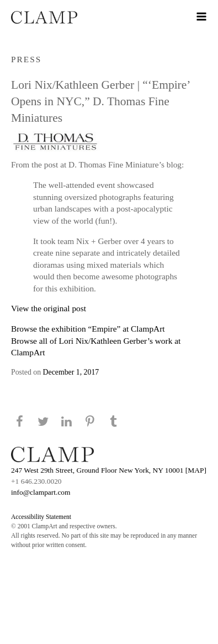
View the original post (49, 308)
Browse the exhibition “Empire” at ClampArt (88, 329)
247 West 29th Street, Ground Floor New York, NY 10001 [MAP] (109, 470)
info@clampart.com (41, 492)
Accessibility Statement (41, 517)
